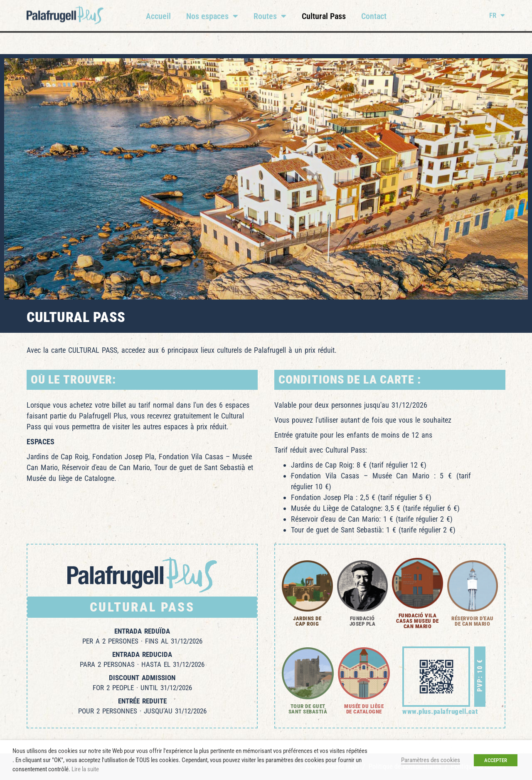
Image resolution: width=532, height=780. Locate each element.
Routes (270, 11)
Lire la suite (85, 769)
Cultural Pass (324, 11)
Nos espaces (212, 11)
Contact (374, 11)
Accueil (158, 11)
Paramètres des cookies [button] (431, 760)
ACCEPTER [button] (496, 760)
